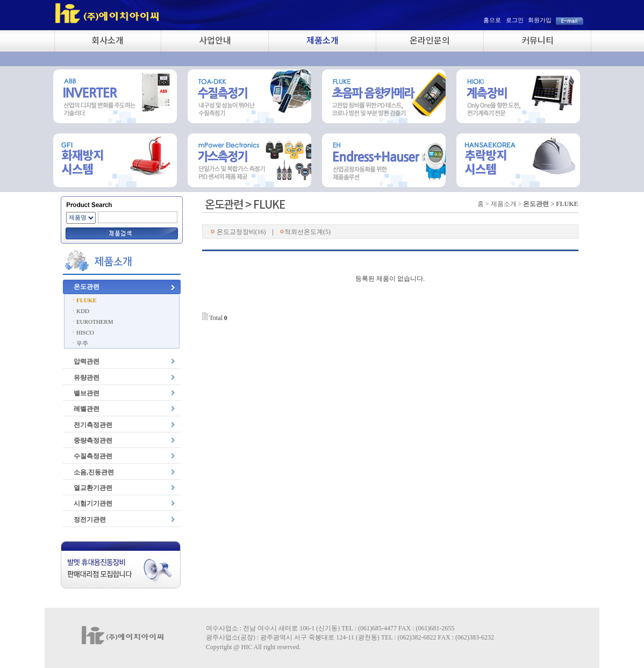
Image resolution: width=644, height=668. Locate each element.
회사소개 (108, 40)
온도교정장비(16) (238, 232)
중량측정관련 (93, 440)
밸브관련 (87, 393)
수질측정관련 (93, 456)
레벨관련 (87, 409)
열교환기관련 (93, 488)
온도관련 (87, 287)
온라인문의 (430, 40)
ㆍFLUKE (84, 300)
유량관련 (87, 378)
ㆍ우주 (79, 343)
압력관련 (87, 361)
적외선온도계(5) (305, 232)
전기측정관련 (93, 425)
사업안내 (215, 40)
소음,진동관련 (94, 472)
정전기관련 (90, 520)
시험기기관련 (93, 503)
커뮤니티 (538, 40)
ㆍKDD (80, 311)
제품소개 (323, 40)
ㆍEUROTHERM (92, 322)
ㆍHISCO (82, 332)
